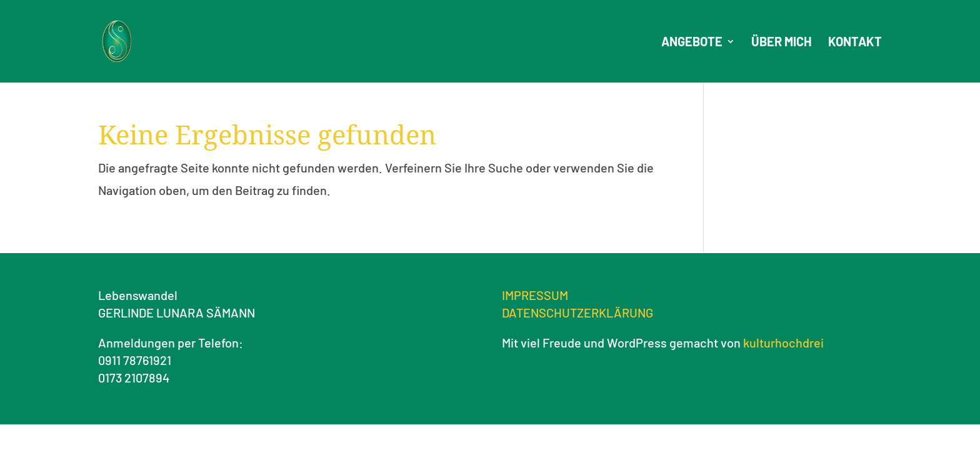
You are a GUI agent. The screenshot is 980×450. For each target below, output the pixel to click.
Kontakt (855, 43)
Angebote (692, 43)
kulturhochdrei (783, 342)
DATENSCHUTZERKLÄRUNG (577, 312)
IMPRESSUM (535, 295)
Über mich (782, 43)
